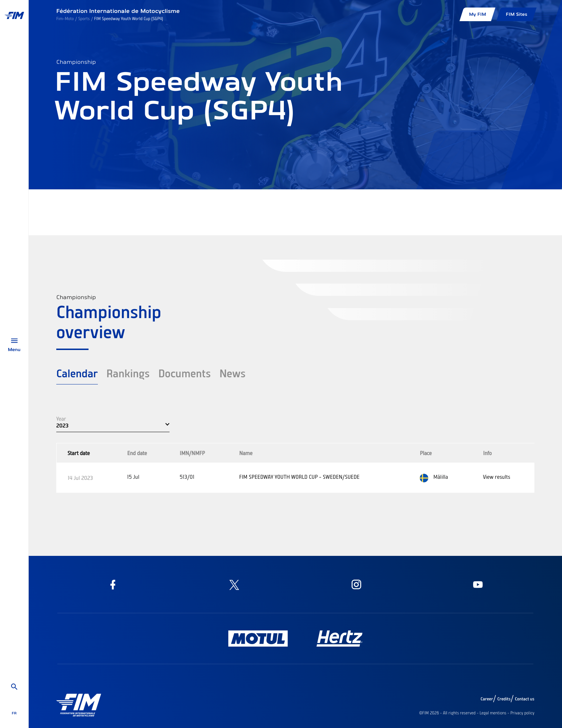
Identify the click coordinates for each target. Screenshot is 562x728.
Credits (504, 699)
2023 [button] (62, 425)
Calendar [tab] (77, 373)
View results (497, 477)
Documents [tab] (184, 373)
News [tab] (232, 373)
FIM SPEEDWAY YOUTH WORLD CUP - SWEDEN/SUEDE (299, 477)
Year (61, 419)
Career (487, 699)
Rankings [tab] (128, 373)
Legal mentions (493, 713)
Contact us (525, 699)
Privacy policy (522, 713)
